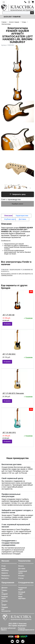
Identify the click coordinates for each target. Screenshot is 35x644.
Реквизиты (6, 576)
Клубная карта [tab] (10, 219)
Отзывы (21, 576)
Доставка (22, 569)
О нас (4, 566)
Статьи (21, 578)
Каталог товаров (12, 17)
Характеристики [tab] (22, 216)
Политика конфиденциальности (26, 629)
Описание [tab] (8, 216)
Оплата (21, 566)
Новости (5, 573)
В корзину (7, 324)
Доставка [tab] (22, 219)
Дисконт (5, 588)
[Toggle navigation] (4, 2)
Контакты (5, 578)
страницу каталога (7, 275)
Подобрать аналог (18, 204)
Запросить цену (18, 194)
